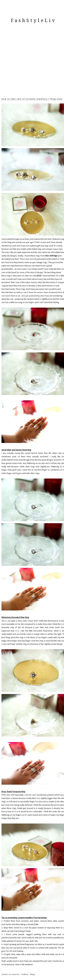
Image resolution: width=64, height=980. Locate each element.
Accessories (14, 974)
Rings (33, 974)
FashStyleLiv (34, 20)
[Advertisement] (32, 64)
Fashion (25, 974)
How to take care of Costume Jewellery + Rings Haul (32, 99)
